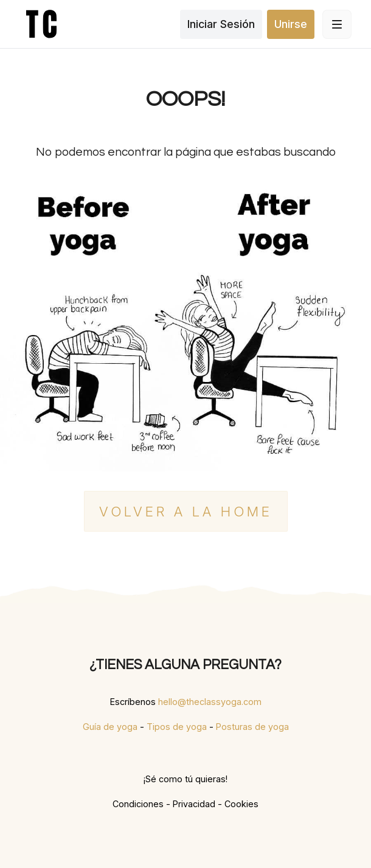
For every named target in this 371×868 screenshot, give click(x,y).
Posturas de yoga (252, 727)
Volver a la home (186, 511)
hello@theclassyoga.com (210, 702)
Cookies (241, 804)
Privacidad (194, 804)
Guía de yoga (110, 727)
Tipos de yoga (177, 727)
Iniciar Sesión (221, 24)
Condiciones (138, 804)
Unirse (291, 24)
